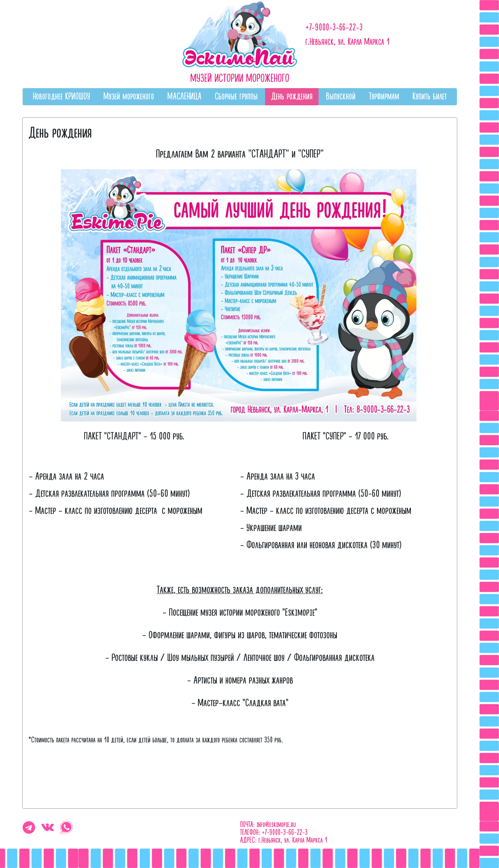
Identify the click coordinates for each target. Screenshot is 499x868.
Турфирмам (384, 97)
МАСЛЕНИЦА (184, 97)
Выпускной (341, 97)
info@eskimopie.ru (276, 825)
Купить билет (430, 97)
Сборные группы (236, 97)
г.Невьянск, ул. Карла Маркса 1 (347, 42)
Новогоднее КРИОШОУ (61, 97)
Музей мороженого (129, 97)
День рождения (292, 97)
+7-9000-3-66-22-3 (334, 27)
